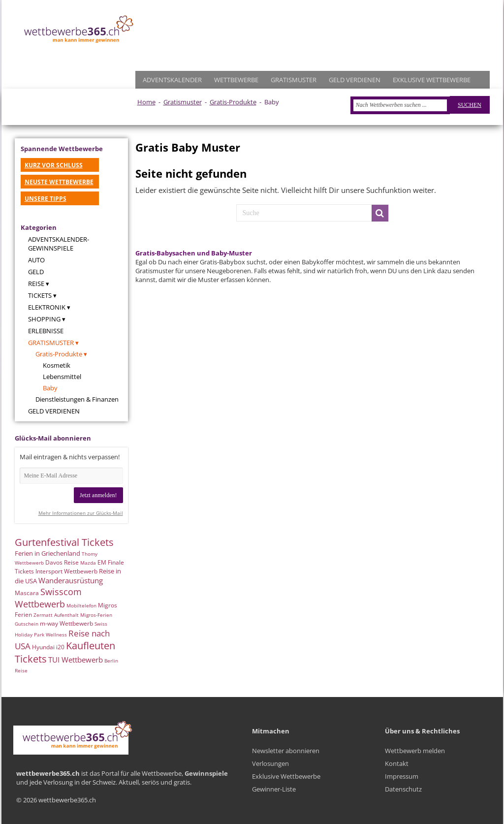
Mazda (88, 563)
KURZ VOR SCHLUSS (54, 165)
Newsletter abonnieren (286, 751)
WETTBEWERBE (236, 80)
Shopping (44, 319)
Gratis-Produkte (233, 102)
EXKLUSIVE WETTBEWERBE (432, 80)
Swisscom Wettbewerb (48, 598)
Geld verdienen (54, 411)
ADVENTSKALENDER (172, 80)
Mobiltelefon (81, 605)
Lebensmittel (62, 377)
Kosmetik (57, 365)
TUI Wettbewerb (76, 660)
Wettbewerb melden (415, 751)
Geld (36, 272)
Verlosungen (270, 763)
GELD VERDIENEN (355, 80)
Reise (36, 284)
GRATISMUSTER (294, 80)
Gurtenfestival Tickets (64, 542)
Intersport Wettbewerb (66, 571)
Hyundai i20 (48, 647)
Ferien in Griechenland (47, 553)
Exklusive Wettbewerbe (286, 776)
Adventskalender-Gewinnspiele (59, 244)
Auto (36, 260)
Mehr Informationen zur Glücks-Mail (81, 513)
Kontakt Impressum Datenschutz (403, 776)
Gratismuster (183, 102)
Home (146, 102)
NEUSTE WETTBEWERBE (59, 182)
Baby (50, 388)
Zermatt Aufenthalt (56, 615)
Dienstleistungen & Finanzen (77, 399)
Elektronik (47, 307)
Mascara (27, 593)
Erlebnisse (46, 331)
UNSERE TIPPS (46, 199)
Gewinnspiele (206, 773)
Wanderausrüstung (71, 580)
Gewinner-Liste (274, 789)
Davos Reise (62, 562)
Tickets (40, 295)
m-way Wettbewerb (66, 623)
